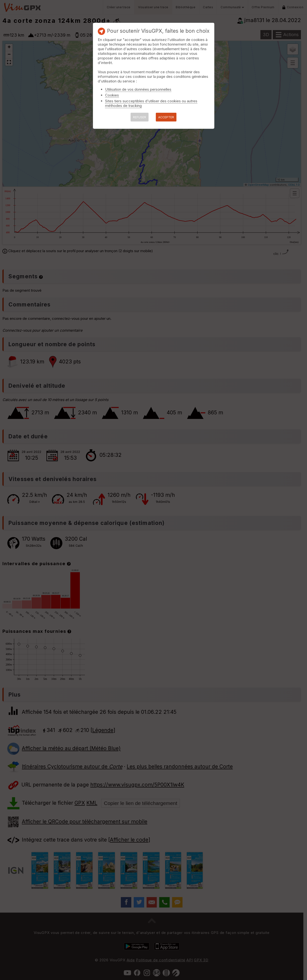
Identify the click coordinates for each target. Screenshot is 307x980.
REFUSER (140, 117)
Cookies (112, 95)
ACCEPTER (166, 117)
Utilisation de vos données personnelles (138, 89)
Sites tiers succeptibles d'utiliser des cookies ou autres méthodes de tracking (151, 103)
